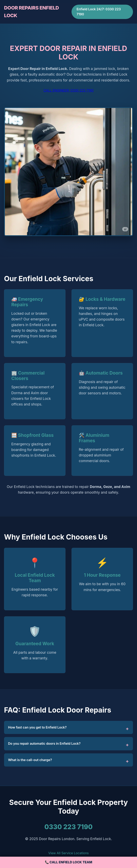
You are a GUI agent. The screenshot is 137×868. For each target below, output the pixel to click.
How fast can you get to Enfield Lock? (37, 727)
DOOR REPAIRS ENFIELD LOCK (31, 12)
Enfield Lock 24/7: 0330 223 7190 (99, 12)
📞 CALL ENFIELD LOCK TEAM (69, 862)
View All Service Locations (68, 853)
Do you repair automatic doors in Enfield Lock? (44, 743)
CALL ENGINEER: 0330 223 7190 (68, 90)
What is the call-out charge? (30, 760)
